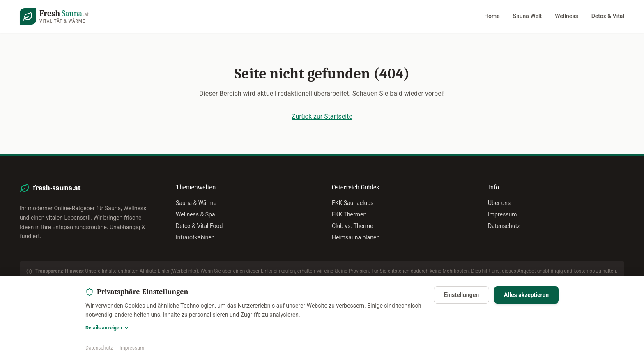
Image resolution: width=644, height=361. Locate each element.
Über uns (499, 203)
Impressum (132, 348)
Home (492, 16)
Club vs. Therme (352, 226)
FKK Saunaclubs (353, 203)
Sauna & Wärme (196, 203)
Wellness (566, 16)
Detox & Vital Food (199, 226)
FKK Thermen (349, 214)
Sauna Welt (527, 16)
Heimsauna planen (356, 237)
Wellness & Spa (195, 214)
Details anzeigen (107, 328)
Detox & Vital (608, 16)
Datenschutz (99, 348)
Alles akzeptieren (526, 295)
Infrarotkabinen (195, 237)
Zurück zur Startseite (322, 116)
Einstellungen (461, 295)
